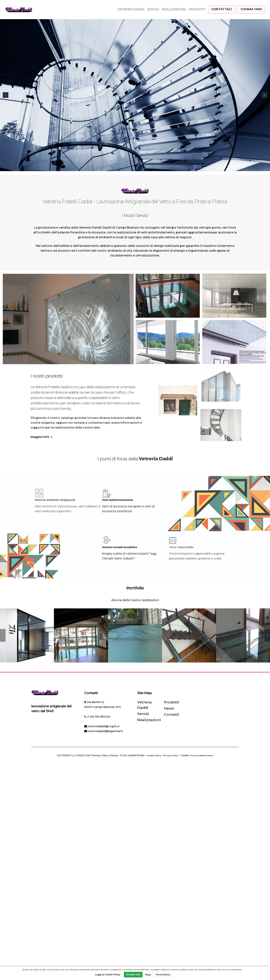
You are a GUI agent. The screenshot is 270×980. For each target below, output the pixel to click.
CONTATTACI (222, 9)
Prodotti (197, 9)
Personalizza (163, 975)
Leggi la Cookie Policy (108, 975)
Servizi (153, 9)
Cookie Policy (152, 755)
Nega (148, 975)
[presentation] (6, 95)
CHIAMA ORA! (251, 9)
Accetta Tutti (133, 975)
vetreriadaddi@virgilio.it (105, 726)
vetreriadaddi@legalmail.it (107, 731)
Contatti (169, 714)
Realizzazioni (174, 9)
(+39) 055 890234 (100, 717)
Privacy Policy (171, 755)
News (168, 708)
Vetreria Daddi (131, 9)
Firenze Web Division (203, 755)
